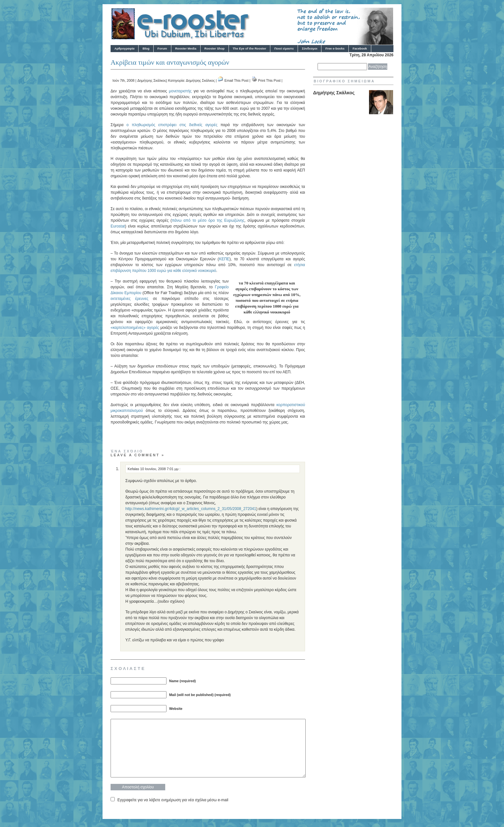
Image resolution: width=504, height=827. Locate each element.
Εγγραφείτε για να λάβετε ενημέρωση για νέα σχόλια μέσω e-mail (173, 800)
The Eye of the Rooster (249, 48)
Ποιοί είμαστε (284, 48)
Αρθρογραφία (124, 48)
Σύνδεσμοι (310, 48)
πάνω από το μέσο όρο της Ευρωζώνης (208, 220)
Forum (162, 48)
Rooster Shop (215, 48)
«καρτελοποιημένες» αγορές (135, 328)
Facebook (360, 48)
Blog (146, 48)
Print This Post (269, 80)
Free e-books (335, 48)
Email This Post (236, 80)
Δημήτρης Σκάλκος (152, 80)
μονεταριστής (180, 91)
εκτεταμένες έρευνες (130, 299)
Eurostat (118, 226)
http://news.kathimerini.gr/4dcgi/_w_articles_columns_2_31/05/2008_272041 (191, 509)
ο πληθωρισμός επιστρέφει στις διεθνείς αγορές (172, 125)
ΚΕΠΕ (224, 259)
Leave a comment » (138, 455)
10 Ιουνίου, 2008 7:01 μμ (160, 469)
